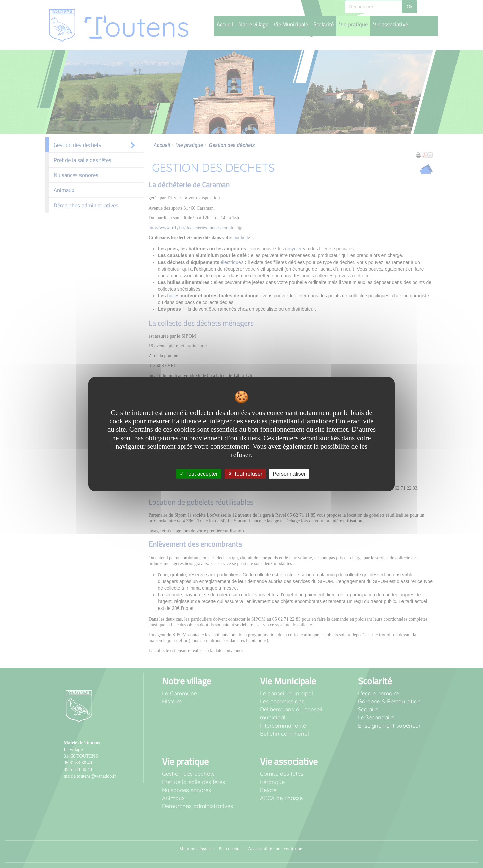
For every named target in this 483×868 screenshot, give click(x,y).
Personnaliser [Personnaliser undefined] (289, 474)
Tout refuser (245, 474)
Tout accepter (199, 474)
